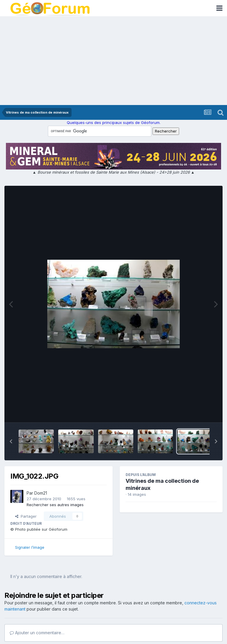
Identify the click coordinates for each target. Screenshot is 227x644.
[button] (11, 441)
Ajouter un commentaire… (37, 633)
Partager (26, 516)
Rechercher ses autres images (55, 505)
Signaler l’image (30, 547)
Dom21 (41, 493)
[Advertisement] (113, 61)
